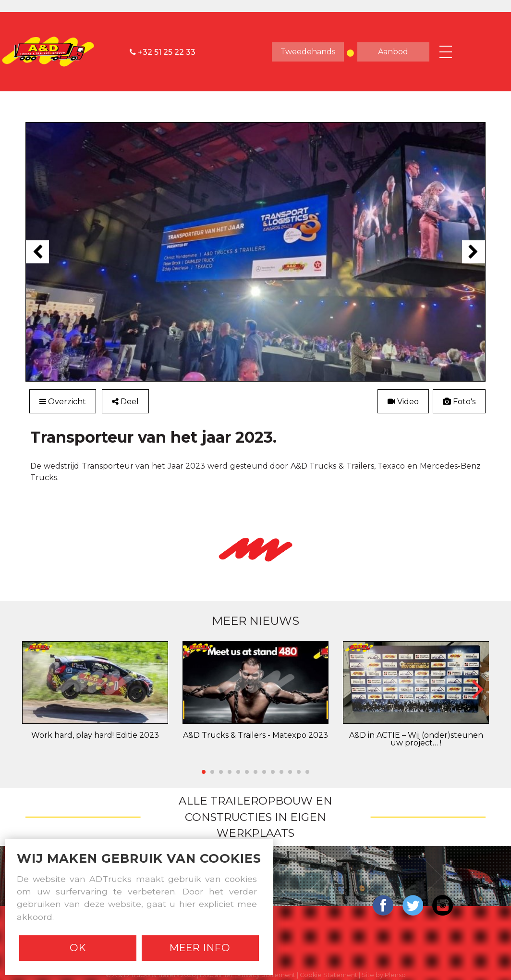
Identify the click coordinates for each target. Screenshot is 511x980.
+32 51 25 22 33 (163, 52)
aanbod (393, 52)
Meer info (200, 948)
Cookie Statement (328, 974)
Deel (128, 402)
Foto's (459, 402)
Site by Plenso (384, 974)
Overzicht (64, 402)
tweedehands (308, 52)
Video (402, 402)
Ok (78, 948)
